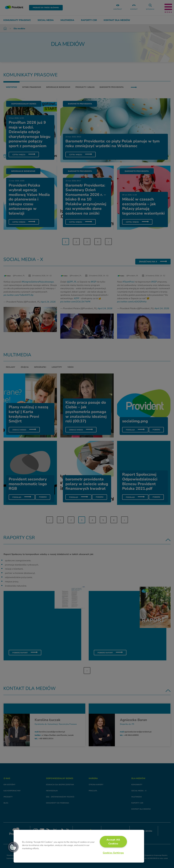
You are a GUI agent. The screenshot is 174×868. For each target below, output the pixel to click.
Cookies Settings (113, 853)
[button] (13, 847)
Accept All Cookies (113, 842)
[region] (79, 846)
